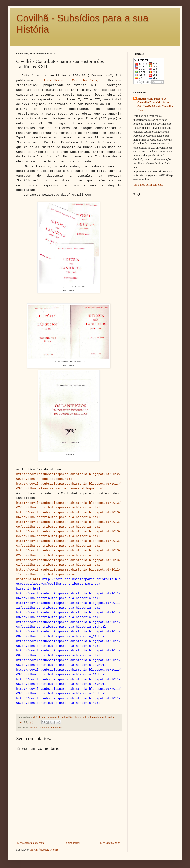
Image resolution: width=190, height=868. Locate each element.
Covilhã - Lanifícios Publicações (45, 728)
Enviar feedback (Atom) (44, 850)
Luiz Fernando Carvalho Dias (71, 80)
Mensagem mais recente (31, 843)
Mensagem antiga (110, 843)
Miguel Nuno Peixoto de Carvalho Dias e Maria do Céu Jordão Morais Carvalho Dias (155, 105)
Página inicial (72, 843)
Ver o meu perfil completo (148, 185)
